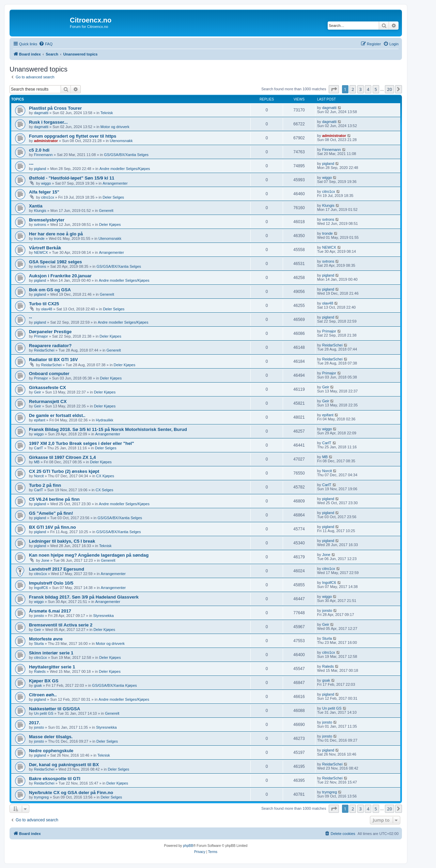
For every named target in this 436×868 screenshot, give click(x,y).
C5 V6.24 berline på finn (54, 499)
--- (31, 164)
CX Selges (105, 490)
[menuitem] (46, 44)
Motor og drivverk (115, 127)
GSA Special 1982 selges (56, 262)
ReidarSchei (44, 350)
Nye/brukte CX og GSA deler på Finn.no (71, 793)
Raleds (40, 671)
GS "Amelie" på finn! (51, 513)
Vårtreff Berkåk (45, 248)
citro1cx (48, 197)
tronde (39, 238)
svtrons (40, 224)
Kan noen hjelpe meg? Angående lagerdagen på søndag (89, 555)
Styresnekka (103, 616)
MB (37, 462)
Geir (38, 392)
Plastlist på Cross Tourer (55, 108)
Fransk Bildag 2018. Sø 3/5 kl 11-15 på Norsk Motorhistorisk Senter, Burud (108, 429)
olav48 (47, 309)
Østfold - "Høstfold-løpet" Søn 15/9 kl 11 (72, 178)
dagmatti (41, 113)
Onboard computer (49, 374)
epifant (40, 420)
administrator (46, 141)
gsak (38, 685)
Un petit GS (44, 713)
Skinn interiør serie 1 (51, 653)
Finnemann (43, 155)
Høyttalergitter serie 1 (52, 667)
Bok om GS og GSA (50, 290)
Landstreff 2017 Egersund (57, 569)
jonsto (39, 616)
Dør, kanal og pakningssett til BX (64, 765)
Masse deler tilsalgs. (51, 737)
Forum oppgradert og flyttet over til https (73, 136)
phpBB (188, 846)
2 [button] (353, 89)
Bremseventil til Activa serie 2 (61, 625)
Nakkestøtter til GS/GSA (54, 709)
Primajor (41, 336)
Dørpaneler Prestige (50, 332)
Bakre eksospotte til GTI (55, 779)
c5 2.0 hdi (39, 150)
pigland (40, 169)
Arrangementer (115, 183)
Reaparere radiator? (50, 346)
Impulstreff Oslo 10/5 (51, 583)
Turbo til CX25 (44, 304)
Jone (45, 560)
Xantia (36, 206)
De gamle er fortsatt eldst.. (57, 415)
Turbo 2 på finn (45, 485)
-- (30, 318)
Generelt (106, 211)
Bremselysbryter (47, 220)
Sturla (39, 644)
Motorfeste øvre (46, 639)
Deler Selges (113, 197)
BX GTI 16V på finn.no (52, 527)
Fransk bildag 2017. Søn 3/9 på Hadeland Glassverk (84, 597)
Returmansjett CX (48, 401)
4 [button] (368, 89)
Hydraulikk (104, 420)
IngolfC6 (41, 588)
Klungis (40, 211)
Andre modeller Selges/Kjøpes (125, 169)
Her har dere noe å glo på (56, 234)
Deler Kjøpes (110, 224)
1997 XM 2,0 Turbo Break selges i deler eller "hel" (81, 443)
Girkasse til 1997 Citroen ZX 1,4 (62, 457)
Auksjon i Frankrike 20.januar (60, 276)
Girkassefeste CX (48, 387)
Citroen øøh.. (43, 695)
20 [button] (390, 89)
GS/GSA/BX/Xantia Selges (126, 155)
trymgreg (41, 797)
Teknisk (107, 113)
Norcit (39, 476)
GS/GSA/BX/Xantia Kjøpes (114, 685)
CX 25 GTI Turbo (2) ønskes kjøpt (64, 471)
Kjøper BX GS (44, 681)
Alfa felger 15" (44, 192)
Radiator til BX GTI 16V (53, 360)
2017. (35, 723)
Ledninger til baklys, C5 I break (62, 541)
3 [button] (361, 89)
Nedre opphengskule (51, 751)
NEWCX (41, 252)
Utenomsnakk (121, 141)
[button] (334, 89)
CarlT (39, 448)
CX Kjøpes (105, 476)
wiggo (46, 183)
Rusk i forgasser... (48, 122)
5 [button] (376, 89)
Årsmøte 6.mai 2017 (50, 611)
